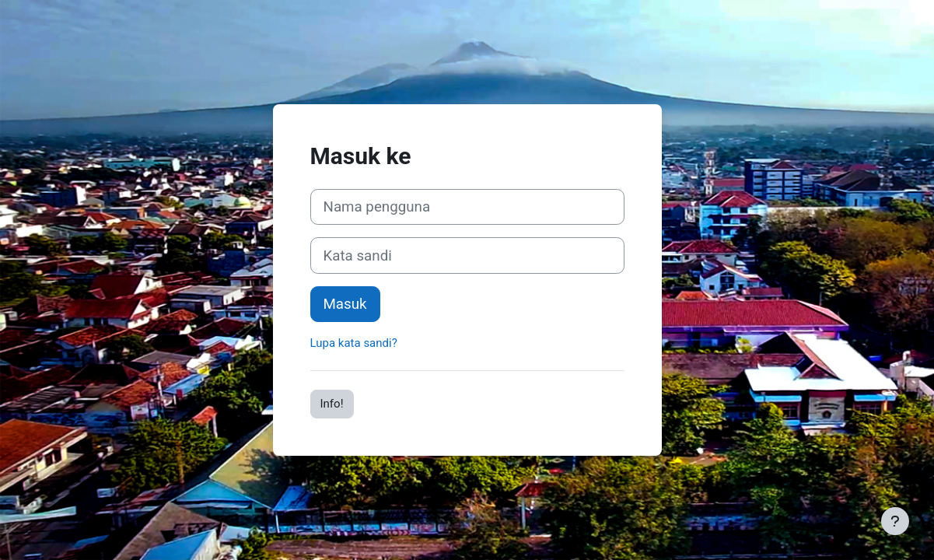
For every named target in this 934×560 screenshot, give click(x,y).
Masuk (345, 304)
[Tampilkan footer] (895, 521)
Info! (332, 404)
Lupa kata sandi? (354, 343)
